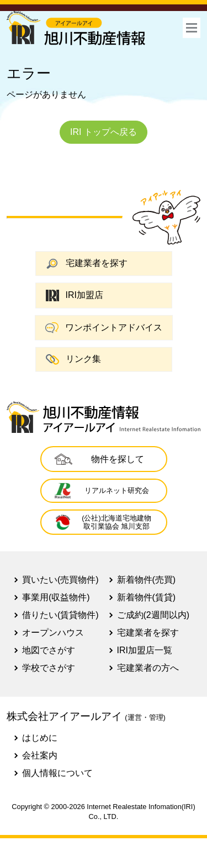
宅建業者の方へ (148, 668)
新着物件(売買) (147, 580)
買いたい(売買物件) (60, 580)
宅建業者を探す (87, 264)
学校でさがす (49, 668)
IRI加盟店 (75, 295)
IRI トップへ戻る (104, 132)
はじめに (40, 738)
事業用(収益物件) (56, 597)
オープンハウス (53, 633)
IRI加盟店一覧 (145, 650)
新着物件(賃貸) (147, 597)
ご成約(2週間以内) (153, 615)
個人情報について (57, 773)
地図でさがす (49, 650)
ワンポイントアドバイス (104, 328)
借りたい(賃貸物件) (60, 615)
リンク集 (73, 359)
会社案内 (40, 755)
